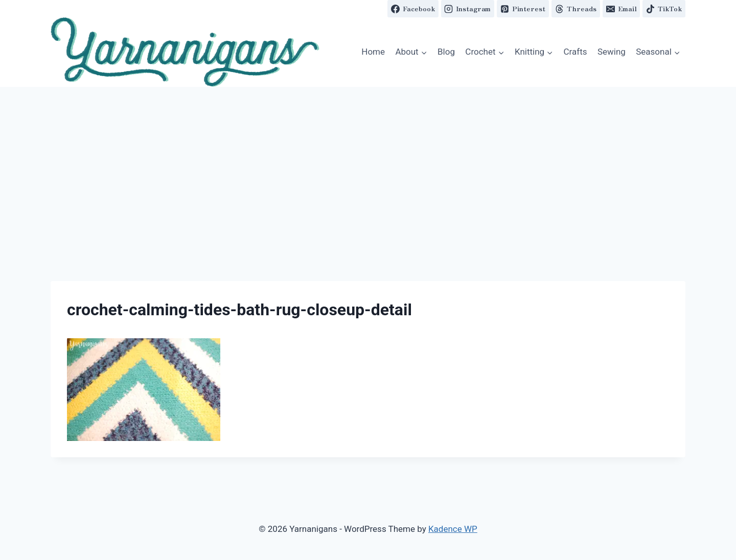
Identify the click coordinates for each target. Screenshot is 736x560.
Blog (446, 52)
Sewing (612, 52)
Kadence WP (453, 529)
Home (373, 52)
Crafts (576, 52)
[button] (185, 52)
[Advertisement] (368, 164)
